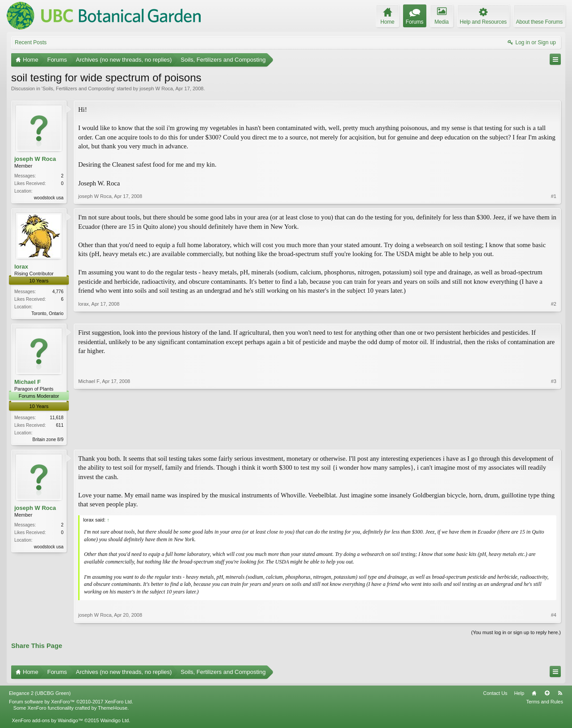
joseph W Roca (156, 88)
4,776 (58, 292)
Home (534, 695)
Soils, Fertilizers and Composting (78, 88)
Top (547, 695)
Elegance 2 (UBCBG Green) (40, 695)
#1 (554, 197)
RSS (560, 695)
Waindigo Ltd (114, 723)
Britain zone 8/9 (48, 441)
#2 (554, 313)
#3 (554, 439)
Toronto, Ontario (47, 314)
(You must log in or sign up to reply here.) (516, 635)
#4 (554, 617)
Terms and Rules (545, 704)
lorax (21, 267)
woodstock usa (49, 198)
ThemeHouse (113, 710)
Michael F (27, 383)
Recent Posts (31, 42)
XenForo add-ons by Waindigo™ (47, 723)
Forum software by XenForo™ (71, 704)
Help (519, 695)
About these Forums (539, 22)
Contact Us (495, 695)
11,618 (57, 419)
